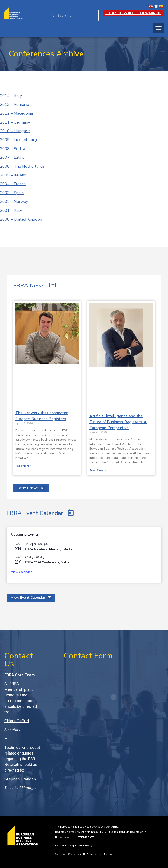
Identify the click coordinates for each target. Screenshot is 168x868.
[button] (158, 28)
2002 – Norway (14, 202)
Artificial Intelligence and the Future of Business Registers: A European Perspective (118, 422)
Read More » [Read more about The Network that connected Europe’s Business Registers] (23, 466)
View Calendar (21, 572)
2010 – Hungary (15, 131)
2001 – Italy (11, 210)
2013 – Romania (15, 104)
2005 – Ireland (13, 175)
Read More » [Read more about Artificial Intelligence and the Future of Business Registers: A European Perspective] (98, 470)
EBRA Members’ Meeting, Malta (49, 549)
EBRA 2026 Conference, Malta (47, 562)
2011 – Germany (15, 122)
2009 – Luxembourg (18, 140)
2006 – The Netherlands (22, 166)
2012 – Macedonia (16, 113)
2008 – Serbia (13, 149)
